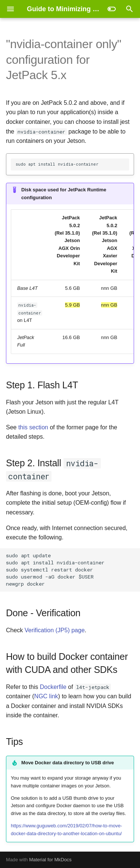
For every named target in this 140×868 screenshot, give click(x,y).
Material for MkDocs (50, 860)
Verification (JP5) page (55, 630)
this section (33, 427)
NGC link (46, 696)
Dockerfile (53, 687)
